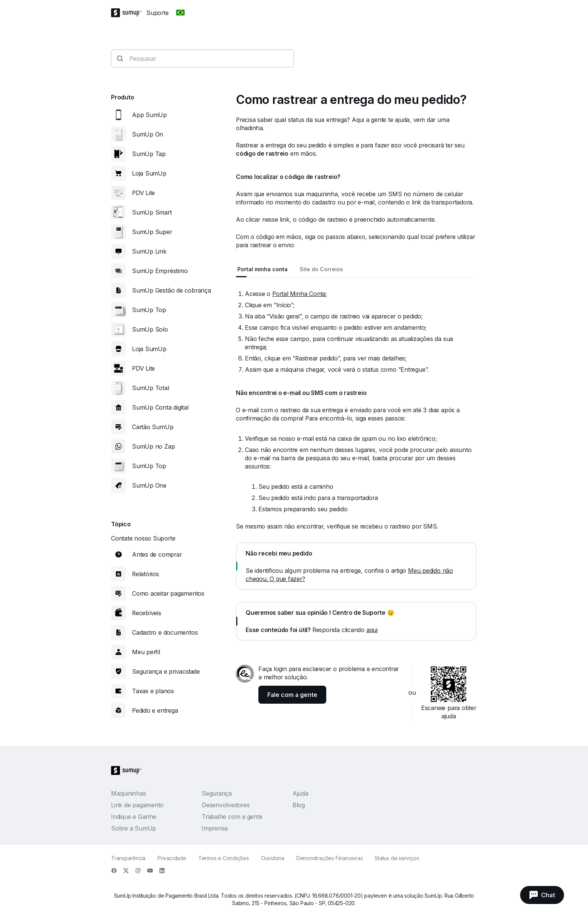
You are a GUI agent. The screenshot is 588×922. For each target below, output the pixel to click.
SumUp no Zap (153, 446)
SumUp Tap (149, 154)
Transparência (128, 858)
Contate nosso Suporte (143, 538)
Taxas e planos (153, 691)
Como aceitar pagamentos (168, 593)
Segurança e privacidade (166, 671)
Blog (299, 805)
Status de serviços (397, 858)
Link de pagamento (137, 805)
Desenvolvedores (226, 805)
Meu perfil (146, 652)
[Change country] (180, 13)
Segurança (217, 793)
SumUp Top (149, 310)
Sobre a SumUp (133, 828)
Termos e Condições (224, 858)
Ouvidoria (273, 858)
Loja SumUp (149, 173)
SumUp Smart (152, 212)
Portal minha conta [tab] (262, 269)
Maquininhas (129, 793)
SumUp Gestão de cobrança (172, 290)
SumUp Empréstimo (160, 271)
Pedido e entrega (155, 710)
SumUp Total (151, 388)
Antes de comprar (157, 554)
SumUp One (149, 485)
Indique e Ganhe (134, 817)
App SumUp (149, 115)
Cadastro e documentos (165, 632)
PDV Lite (143, 193)
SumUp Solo (150, 329)
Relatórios (145, 574)
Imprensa (215, 828)
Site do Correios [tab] (321, 269)
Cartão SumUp (153, 427)
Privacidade (172, 858)
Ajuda (300, 793)
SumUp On (148, 134)
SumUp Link (149, 251)
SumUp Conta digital (160, 407)
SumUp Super (152, 232)
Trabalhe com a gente (232, 817)
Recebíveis (147, 613)
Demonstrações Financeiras (330, 858)
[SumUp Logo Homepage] (129, 13)
